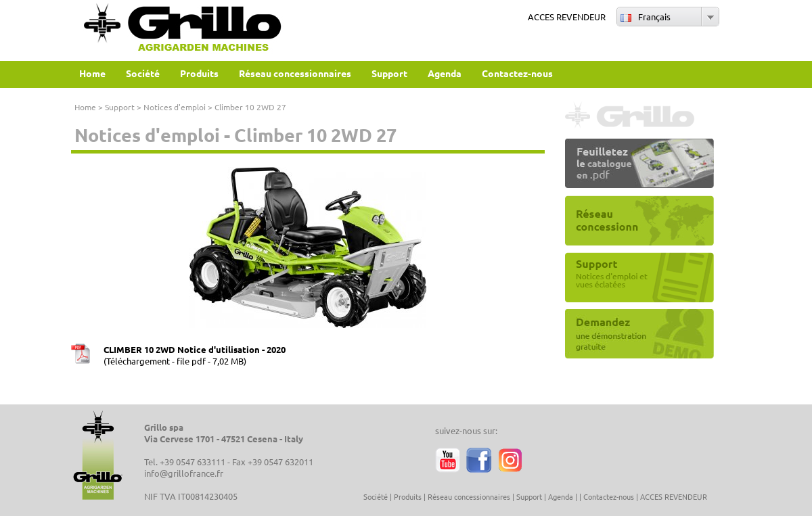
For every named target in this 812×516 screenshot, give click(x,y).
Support (120, 107)
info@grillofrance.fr (184, 473)
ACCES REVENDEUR (567, 17)
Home (85, 107)
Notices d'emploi (175, 107)
